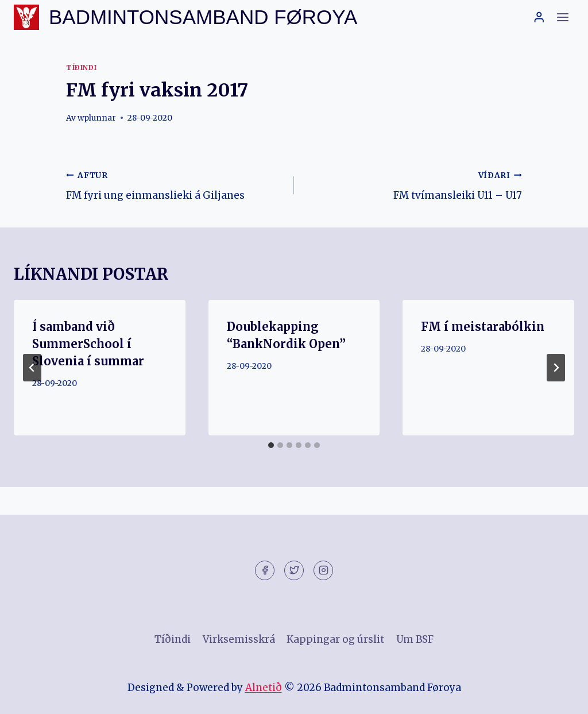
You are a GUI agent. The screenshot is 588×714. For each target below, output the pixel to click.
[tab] (271, 445)
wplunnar (97, 118)
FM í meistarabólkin (483, 327)
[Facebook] (265, 570)
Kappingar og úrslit (335, 639)
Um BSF (415, 639)
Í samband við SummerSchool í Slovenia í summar (88, 344)
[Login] (539, 17)
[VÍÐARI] (556, 368)
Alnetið (264, 688)
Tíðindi (81, 67)
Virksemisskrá (239, 639)
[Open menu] (562, 17)
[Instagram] (323, 570)
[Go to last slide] (32, 368)
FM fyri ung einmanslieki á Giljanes (175, 184)
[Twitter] (294, 570)
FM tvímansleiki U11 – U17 (413, 184)
